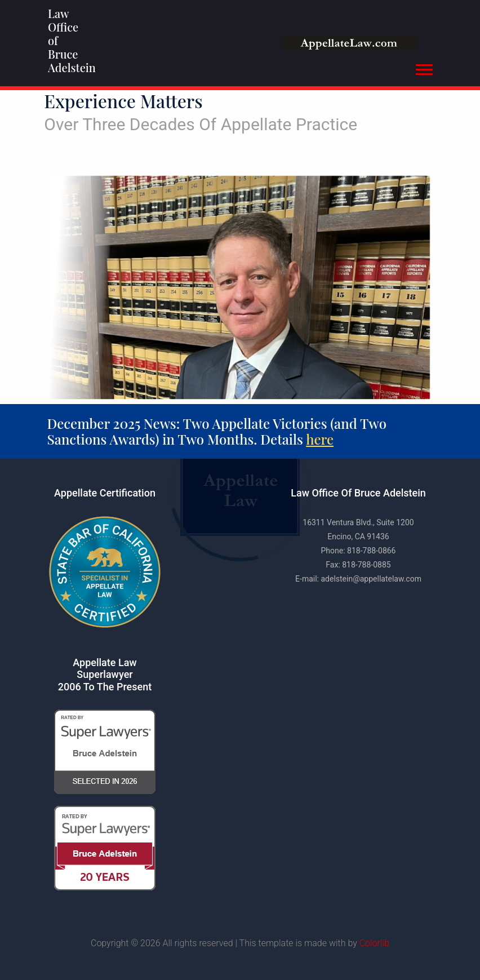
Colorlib (374, 943)
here (325, 439)
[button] (423, 67)
